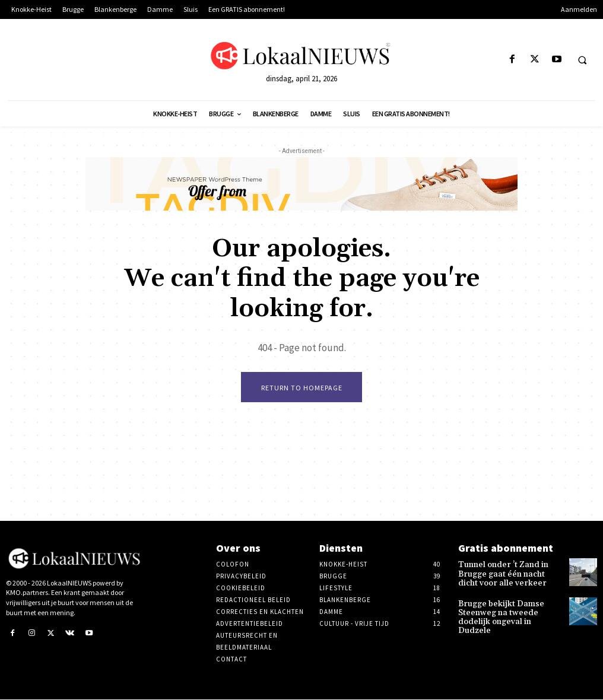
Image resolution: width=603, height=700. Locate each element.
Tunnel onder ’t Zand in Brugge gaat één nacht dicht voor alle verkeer (505, 573)
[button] (582, 60)
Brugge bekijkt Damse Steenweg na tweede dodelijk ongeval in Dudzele (507, 609)
